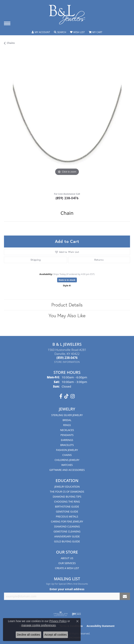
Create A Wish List (67, 568)
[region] (67, 120)
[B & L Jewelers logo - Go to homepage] (67, 15)
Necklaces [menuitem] (67, 430)
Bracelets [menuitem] (67, 445)
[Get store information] (67, 362)
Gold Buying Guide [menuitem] (67, 541)
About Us (67, 558)
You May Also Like (67, 315)
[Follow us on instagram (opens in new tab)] (73, 396)
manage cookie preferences (39, 625)
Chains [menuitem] (67, 455)
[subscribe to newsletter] (125, 596)
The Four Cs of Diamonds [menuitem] (67, 492)
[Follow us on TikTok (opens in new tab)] (66, 396)
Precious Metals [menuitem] (67, 516)
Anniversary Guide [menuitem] (67, 536)
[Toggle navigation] (7, 23)
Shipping (36, 260)
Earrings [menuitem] (67, 440)
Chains (11, 43)
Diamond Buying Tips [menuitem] (67, 497)
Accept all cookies (56, 635)
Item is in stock (67, 280)
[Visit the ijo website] (76, 614)
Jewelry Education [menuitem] (67, 487)
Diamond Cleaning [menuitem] (67, 526)
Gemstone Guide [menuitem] (67, 511)
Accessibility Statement (101, 626)
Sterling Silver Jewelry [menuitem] (67, 415)
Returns (99, 260)
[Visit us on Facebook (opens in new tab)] (61, 396)
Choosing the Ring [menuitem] (67, 502)
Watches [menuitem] (67, 465)
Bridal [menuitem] (67, 420)
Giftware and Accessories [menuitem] (67, 470)
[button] (41, 32)
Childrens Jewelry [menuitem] (67, 460)
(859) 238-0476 (67, 198)
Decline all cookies (28, 635)
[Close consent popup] (77, 621)
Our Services (67, 563)
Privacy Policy (58, 621)
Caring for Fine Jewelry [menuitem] (67, 521)
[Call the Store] (67, 358)
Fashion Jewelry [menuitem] (67, 450)
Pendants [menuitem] (67, 435)
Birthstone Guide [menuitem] (67, 507)
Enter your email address (67, 589)
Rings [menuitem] (67, 425)
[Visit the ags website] (61, 614)
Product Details (67, 305)
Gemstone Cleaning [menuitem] (67, 531)
